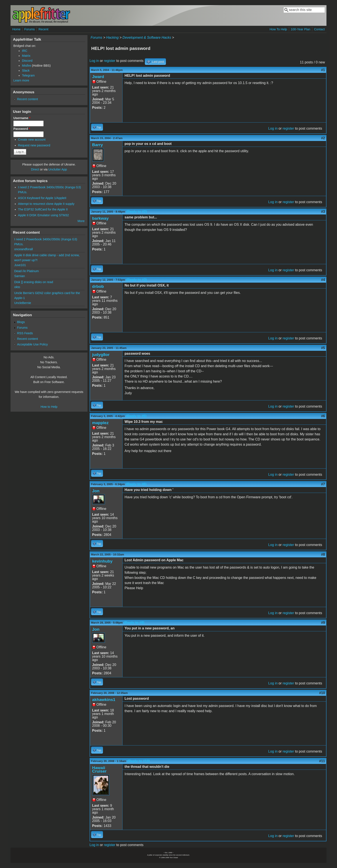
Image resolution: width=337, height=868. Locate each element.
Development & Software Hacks (147, 38)
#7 (323, 484)
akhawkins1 (104, 700)
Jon (96, 491)
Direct (35, 169)
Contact (319, 29)
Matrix (26, 56)
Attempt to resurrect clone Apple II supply (46, 204)
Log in (94, 61)
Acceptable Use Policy (32, 344)
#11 (322, 761)
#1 (323, 70)
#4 (323, 280)
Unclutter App (58, 169)
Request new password (34, 145)
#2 (323, 138)
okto (17, 287)
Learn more (21, 80)
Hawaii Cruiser (99, 769)
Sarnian (20, 276)
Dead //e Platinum (26, 271)
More (81, 221)
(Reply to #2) (136, 212)
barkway (100, 218)
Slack (26, 71)
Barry (98, 145)
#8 (323, 554)
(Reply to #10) (139, 761)
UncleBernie (23, 303)
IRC (25, 51)
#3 (323, 212)
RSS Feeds (25, 333)
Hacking (112, 38)
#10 (322, 693)
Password (22, 129)
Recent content (27, 99)
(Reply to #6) (136, 484)
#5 (323, 348)
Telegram (28, 75)
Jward (98, 77)
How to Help (49, 407)
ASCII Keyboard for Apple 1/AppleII (42, 198)
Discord (27, 61)
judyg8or (101, 355)
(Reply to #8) (134, 623)
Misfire (26, 66)
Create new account (32, 140)
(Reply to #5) (136, 416)
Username (22, 118)
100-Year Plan (301, 29)
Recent (43, 29)
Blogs (21, 322)
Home (16, 29)
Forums (30, 29)
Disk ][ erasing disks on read (34, 282)
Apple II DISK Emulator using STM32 (44, 215)
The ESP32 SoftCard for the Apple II (43, 209)
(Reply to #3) (136, 280)
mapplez (100, 423)
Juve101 (20, 265)
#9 (323, 623)
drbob (98, 286)
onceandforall (23, 249)
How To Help (278, 29)
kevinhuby (102, 561)
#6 (323, 416)
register (110, 61)
